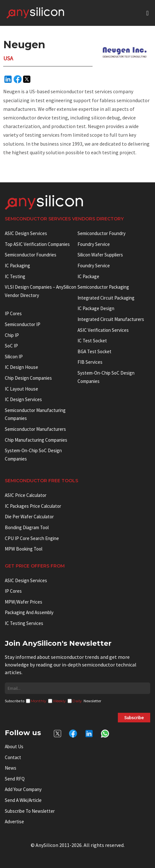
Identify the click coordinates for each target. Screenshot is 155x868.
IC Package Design (96, 308)
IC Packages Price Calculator (33, 506)
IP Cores (13, 591)
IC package (88, 276)
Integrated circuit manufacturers (111, 319)
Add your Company (23, 789)
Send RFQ (15, 779)
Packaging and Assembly (29, 612)
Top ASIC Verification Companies (37, 244)
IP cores (13, 313)
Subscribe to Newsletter (30, 811)
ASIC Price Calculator (26, 495)
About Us (14, 746)
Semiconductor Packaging (103, 287)
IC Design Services (23, 399)
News (11, 768)
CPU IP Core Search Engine (32, 538)
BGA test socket (94, 351)
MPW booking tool (24, 549)
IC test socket (92, 341)
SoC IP (11, 346)
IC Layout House (21, 389)
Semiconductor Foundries (31, 255)
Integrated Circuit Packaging (106, 298)
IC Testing (15, 276)
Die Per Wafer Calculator (29, 517)
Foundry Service (94, 244)
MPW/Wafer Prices (24, 602)
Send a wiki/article (23, 800)
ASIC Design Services (26, 233)
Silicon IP (14, 357)
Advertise (14, 822)
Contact (13, 757)
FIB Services (90, 362)
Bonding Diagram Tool (27, 527)
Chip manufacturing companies (36, 440)
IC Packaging (17, 266)
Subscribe (134, 718)
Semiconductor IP (23, 324)
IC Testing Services (24, 623)
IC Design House (21, 367)
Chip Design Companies (28, 378)
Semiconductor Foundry (102, 233)
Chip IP (12, 335)
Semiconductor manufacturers (35, 429)
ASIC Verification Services (103, 330)
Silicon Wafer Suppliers (100, 255)
